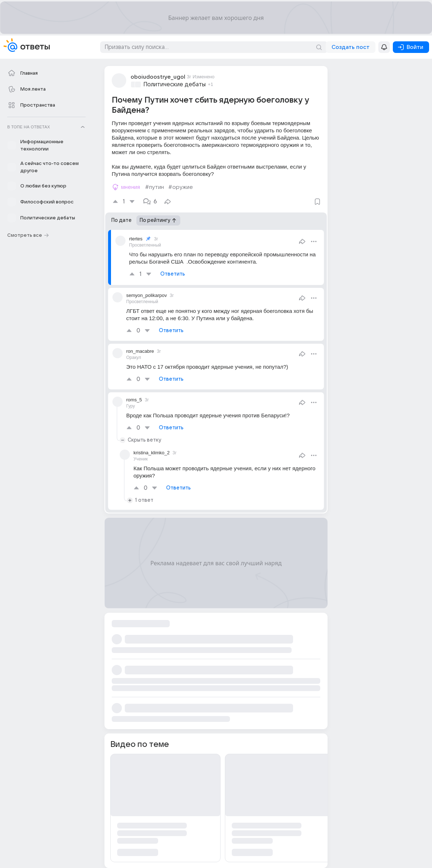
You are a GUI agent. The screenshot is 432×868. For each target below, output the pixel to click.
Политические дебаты (174, 84)
